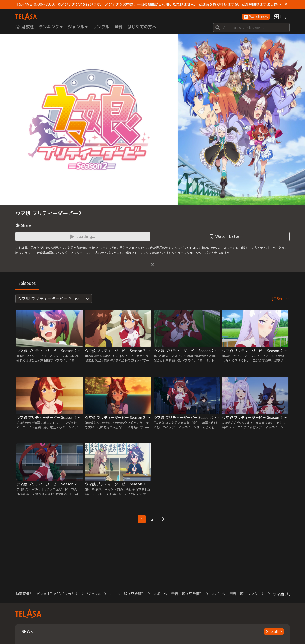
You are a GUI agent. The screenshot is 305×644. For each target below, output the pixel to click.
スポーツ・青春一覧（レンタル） (238, 594)
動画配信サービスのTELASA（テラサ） (47, 594)
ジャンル (94, 594)
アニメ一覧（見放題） (127, 594)
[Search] (251, 28)
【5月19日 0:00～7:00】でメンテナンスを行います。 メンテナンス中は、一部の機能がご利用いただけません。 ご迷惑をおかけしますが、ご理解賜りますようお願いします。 (149, 4)
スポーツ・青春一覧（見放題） (178, 594)
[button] (256, 17)
